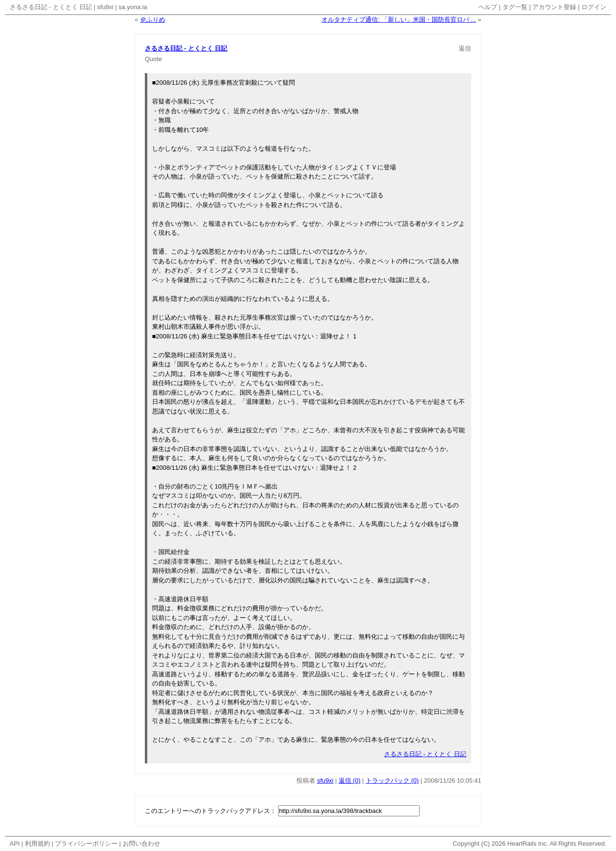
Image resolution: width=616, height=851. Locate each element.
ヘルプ (488, 7)
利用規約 (38, 844)
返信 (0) (350, 780)
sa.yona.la (133, 7)
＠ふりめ (153, 19)
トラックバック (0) (392, 780)
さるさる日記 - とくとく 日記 (51, 7)
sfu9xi (105, 7)
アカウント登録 (554, 7)
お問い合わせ (141, 844)
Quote (153, 59)
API (15, 844)
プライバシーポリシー (86, 844)
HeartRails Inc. (528, 844)
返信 (465, 48)
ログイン (594, 7)
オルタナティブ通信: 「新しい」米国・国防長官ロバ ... (399, 19)
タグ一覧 (515, 7)
